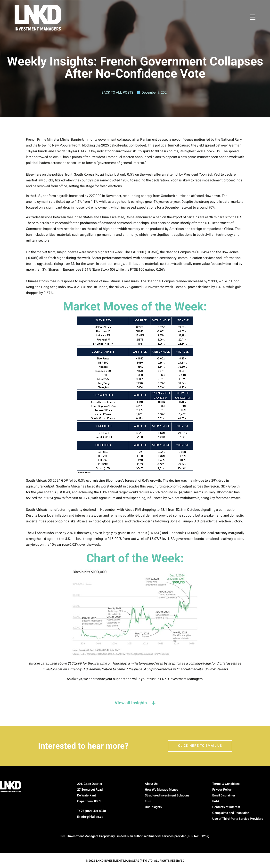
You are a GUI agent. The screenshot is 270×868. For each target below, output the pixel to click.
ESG (148, 802)
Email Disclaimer (224, 796)
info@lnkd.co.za (92, 817)
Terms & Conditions (226, 784)
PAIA (216, 802)
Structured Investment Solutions (167, 796)
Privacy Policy (222, 790)
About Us (151, 784)
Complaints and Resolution (231, 813)
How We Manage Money (161, 790)
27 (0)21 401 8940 (93, 811)
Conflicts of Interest (226, 807)
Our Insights (153, 807)
